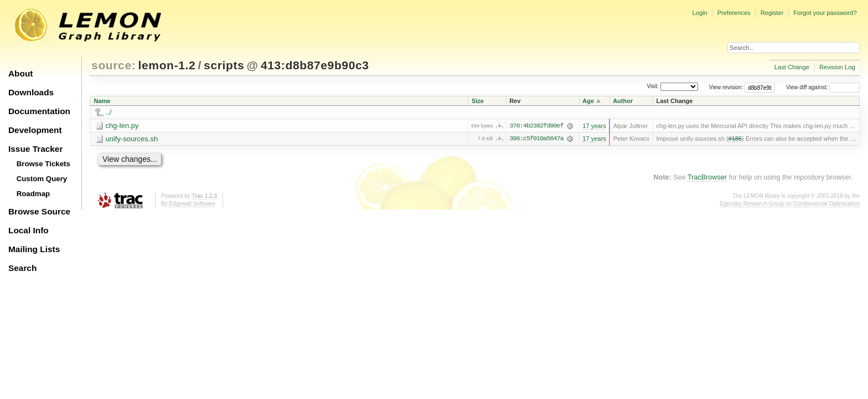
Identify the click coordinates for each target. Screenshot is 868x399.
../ (109, 112)
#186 (735, 139)
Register (772, 13)
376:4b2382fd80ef (537, 126)
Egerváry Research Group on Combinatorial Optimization (790, 204)
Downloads (31, 92)
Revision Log (837, 67)
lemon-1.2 (167, 65)
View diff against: (823, 87)
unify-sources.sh (132, 139)
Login (699, 13)
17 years (594, 126)
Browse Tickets (43, 164)
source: (113, 65)
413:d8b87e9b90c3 (315, 65)
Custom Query (42, 179)
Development (35, 130)
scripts (224, 65)
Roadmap (33, 194)
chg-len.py (122, 126)
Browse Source (39, 211)
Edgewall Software (192, 204)
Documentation (39, 111)
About (20, 73)
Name (102, 101)
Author (623, 101)
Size (478, 101)
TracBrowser (707, 177)
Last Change (792, 67)
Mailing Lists (34, 249)
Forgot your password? (825, 13)
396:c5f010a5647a (537, 139)
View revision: (726, 87)
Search (22, 268)
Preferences (734, 13)
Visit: (653, 87)
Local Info (29, 230)
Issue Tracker (35, 149)
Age (588, 101)
